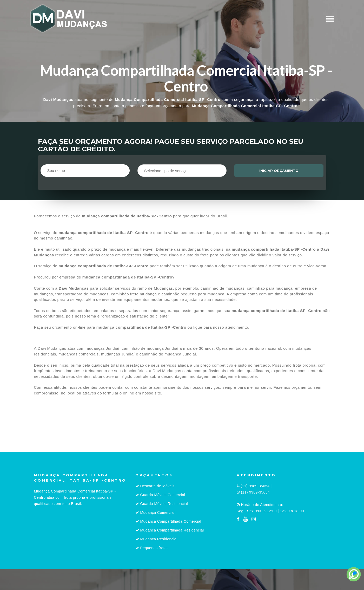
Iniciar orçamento (279, 171)
